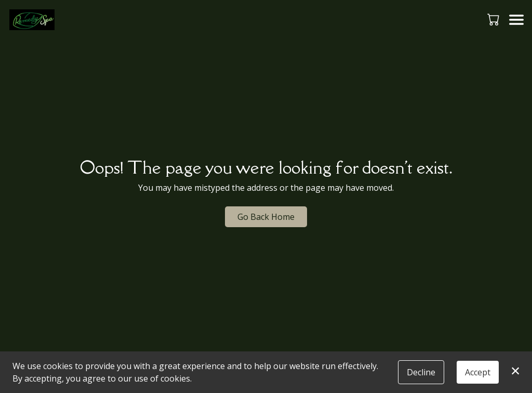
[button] (494, 19)
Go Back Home (266, 217)
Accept (478, 372)
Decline (421, 372)
